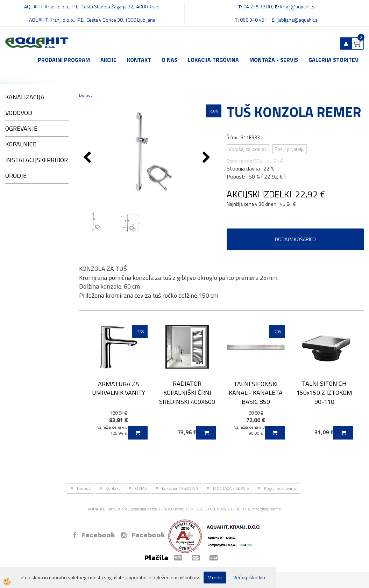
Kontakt (139, 60)
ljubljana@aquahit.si (298, 20)
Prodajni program (64, 60)
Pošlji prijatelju (290, 149)
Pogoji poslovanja (280, 488)
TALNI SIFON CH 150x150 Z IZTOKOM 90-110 (324, 392)
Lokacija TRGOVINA (213, 60)
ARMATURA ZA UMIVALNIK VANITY (119, 388)
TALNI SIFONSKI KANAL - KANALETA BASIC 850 (256, 393)
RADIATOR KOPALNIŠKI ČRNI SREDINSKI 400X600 (187, 392)
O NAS (169, 60)
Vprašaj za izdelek (248, 149)
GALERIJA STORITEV (333, 60)
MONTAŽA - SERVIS (274, 60)
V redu (215, 577)
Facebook (94, 535)
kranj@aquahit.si (298, 6)
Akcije (108, 60)
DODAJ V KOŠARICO (295, 239)
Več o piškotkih (249, 578)
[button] (207, 158)
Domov (86, 95)
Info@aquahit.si (267, 509)
